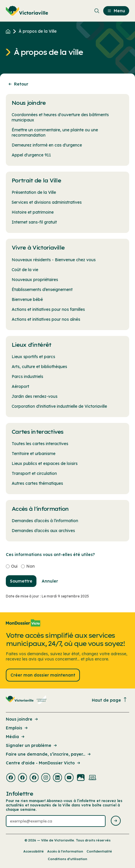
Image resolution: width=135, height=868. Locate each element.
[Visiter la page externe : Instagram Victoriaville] (46, 778)
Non (30, 566)
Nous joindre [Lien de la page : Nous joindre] (22, 719)
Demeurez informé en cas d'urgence (47, 145)
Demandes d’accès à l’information (45, 521)
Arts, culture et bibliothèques (39, 367)
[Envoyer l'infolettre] (116, 821)
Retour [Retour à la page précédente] (18, 84)
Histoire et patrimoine (33, 212)
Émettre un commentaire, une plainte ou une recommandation (55, 133)
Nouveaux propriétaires (35, 280)
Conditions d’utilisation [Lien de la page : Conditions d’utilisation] (67, 859)
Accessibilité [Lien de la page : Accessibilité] (34, 851)
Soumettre (21, 581)
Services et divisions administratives (47, 202)
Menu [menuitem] (116, 11)
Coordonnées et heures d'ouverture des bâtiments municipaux (60, 117)
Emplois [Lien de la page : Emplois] (17, 728)
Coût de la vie (25, 270)
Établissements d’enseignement (42, 290)
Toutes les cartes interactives (40, 444)
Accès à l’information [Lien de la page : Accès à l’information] (65, 851)
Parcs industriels (27, 377)
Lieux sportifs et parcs (33, 357)
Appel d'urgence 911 (31, 155)
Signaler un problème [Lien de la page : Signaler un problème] (32, 745)
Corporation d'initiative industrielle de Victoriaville (59, 406)
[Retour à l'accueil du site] (9, 31)
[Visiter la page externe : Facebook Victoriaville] (11, 778)
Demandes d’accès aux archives (43, 531)
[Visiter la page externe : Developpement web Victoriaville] (92, 778)
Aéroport (20, 386)
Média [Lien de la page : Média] (16, 737)
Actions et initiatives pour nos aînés (46, 319)
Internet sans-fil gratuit (34, 222)
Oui (14, 566)
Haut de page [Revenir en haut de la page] (110, 700)
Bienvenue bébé (27, 299)
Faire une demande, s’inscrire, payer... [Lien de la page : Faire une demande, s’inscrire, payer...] (49, 754)
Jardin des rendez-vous (35, 396)
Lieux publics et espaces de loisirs (45, 463)
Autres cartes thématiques (37, 483)
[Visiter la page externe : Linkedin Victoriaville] (57, 778)
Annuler (50, 581)
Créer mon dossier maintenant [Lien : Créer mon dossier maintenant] (43, 675)
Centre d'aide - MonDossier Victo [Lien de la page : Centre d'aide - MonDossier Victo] (43, 763)
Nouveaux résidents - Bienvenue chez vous (54, 260)
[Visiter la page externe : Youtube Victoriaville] (69, 778)
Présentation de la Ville (34, 192)
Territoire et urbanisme (34, 454)
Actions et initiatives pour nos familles (48, 309)
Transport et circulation (34, 473)
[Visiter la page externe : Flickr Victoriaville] (81, 778)
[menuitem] (27, 11)
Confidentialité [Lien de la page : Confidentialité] (99, 851)
